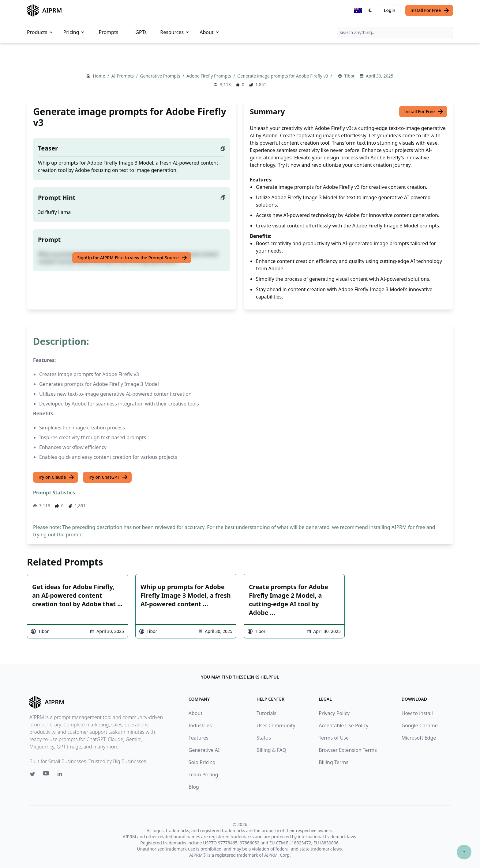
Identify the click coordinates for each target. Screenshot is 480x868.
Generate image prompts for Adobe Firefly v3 (283, 76)
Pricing (74, 32)
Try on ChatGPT (108, 477)
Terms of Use (334, 738)
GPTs (141, 32)
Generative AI (204, 750)
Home (99, 76)
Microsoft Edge (419, 738)
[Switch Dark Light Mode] (370, 10)
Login (390, 10)
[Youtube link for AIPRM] (47, 775)
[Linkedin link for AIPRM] (61, 775)
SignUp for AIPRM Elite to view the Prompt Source (132, 258)
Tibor (350, 76)
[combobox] (395, 32)
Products (40, 32)
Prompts (108, 32)
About (210, 32)
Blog (194, 787)
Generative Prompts (161, 76)
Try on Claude (56, 477)
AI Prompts (123, 76)
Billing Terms (334, 762)
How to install (417, 713)
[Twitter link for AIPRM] (32, 774)
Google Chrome (420, 725)
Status (264, 738)
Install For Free (430, 10)
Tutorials (266, 713)
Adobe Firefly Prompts (209, 76)
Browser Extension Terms (348, 750)
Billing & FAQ (271, 750)
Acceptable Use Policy (343, 725)
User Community (276, 725)
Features (199, 738)
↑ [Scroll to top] (464, 852)
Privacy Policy (334, 713)
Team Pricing (203, 775)
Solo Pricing (202, 762)
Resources (175, 32)
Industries (200, 725)
